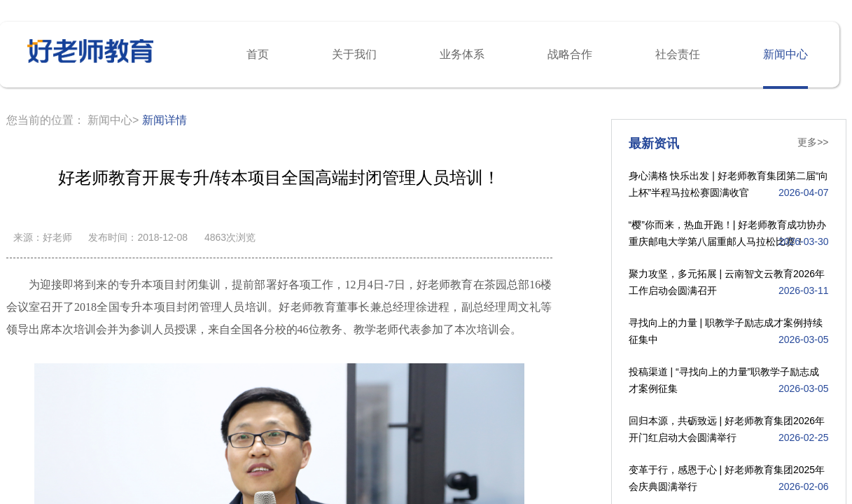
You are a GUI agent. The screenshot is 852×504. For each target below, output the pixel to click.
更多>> (813, 142)
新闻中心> (113, 120)
